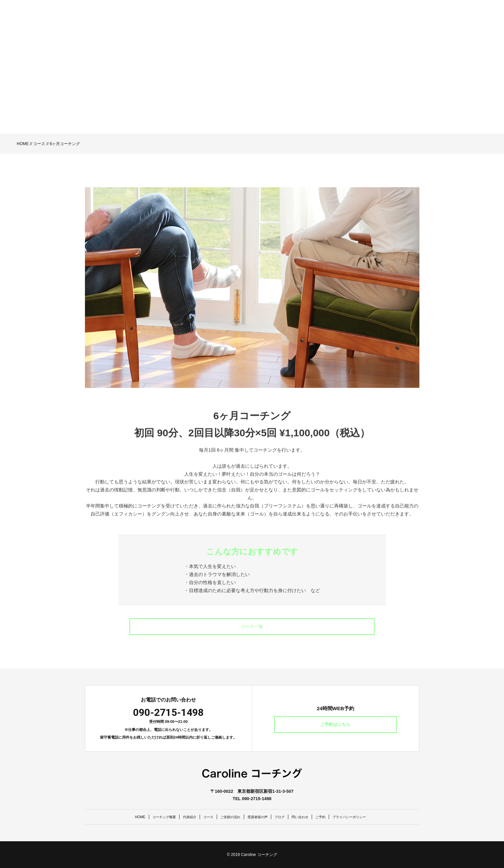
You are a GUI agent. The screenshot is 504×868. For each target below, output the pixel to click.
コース (39, 144)
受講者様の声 (258, 817)
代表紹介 (176, 817)
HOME (23, 144)
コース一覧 (252, 627)
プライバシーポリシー (369, 817)
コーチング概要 (145, 817)
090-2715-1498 (168, 712)
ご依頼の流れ (225, 817)
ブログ (285, 817)
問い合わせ (309, 817)
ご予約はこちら (335, 725)
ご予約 (334, 817)
